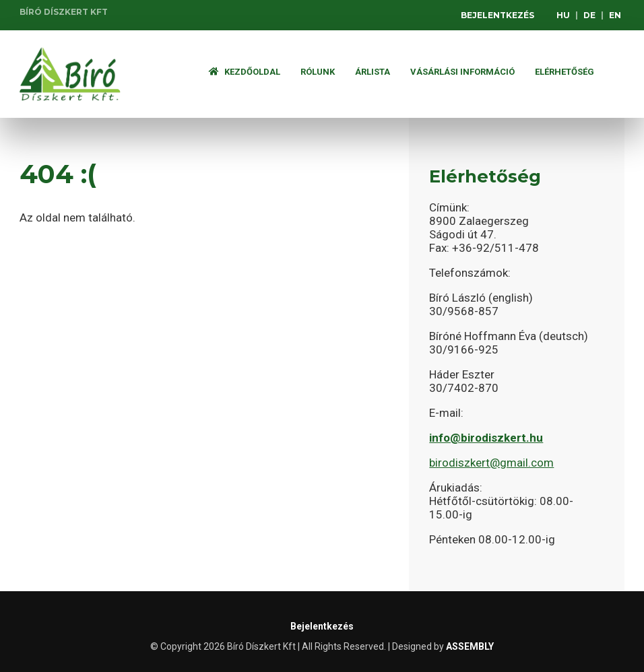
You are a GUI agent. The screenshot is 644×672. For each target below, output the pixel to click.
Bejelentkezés (497, 15)
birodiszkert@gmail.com (491, 463)
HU (563, 15)
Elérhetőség (565, 72)
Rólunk (318, 72)
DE (589, 15)
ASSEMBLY (470, 646)
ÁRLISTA (373, 72)
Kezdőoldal (245, 72)
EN (615, 15)
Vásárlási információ (462, 72)
